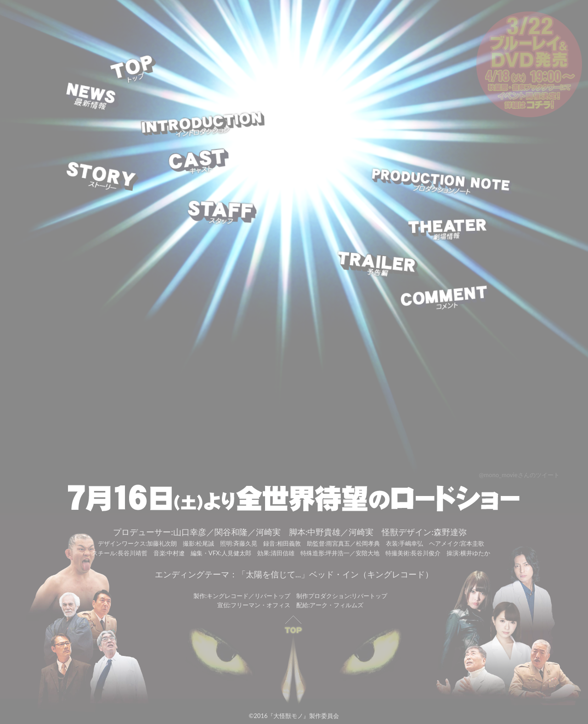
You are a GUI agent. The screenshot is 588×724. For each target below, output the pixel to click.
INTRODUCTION (202, 126)
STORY (102, 178)
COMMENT (444, 299)
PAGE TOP (294, 660)
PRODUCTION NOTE (441, 184)
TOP (134, 70)
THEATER (448, 230)
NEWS (92, 98)
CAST (198, 162)
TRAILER (378, 265)
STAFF (221, 213)
